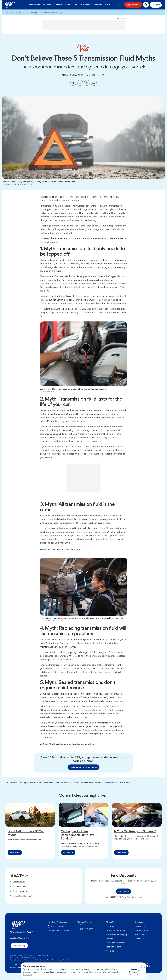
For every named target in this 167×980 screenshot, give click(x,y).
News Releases (113, 951)
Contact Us (140, 926)
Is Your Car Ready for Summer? (135, 831)
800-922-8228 (86, 929)
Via (20, 13)
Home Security (71, 5)
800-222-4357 (57, 926)
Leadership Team (113, 947)
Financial (58, 5)
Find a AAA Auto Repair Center (83, 767)
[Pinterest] (87, 83)
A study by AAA (86, 434)
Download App (19, 945)
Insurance (47, 5)
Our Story (110, 926)
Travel (107, 5)
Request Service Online (58, 931)
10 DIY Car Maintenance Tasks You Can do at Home (72, 744)
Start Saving (124, 891)
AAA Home (10, 13)
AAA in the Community (116, 930)
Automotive (85, 5)
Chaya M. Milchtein (72, 75)
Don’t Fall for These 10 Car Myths (67, 549)
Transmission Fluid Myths (53, 13)
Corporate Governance (116, 943)
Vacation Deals (19, 886)
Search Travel (19, 882)
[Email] (94, 83)
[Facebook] (73, 83)
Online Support (142, 930)
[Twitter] (80, 83)
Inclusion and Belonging (117, 935)
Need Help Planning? (22, 896)
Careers (109, 939)
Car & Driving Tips (32, 13)
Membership (35, 5)
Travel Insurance (20, 891)
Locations (139, 939)
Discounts (98, 5)
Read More (15, 852)
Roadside (135, 5)
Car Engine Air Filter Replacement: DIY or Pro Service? (78, 835)
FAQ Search (140, 935)
